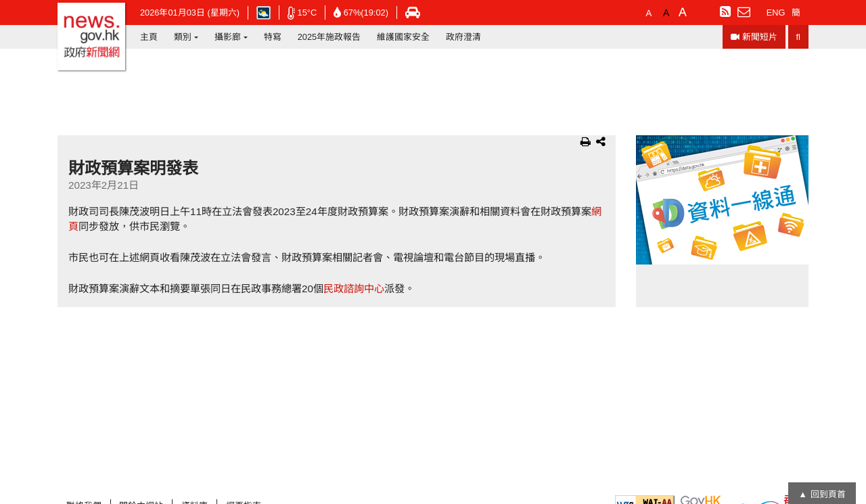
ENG (776, 13)
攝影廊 (228, 37)
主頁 (149, 37)
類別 (183, 37)
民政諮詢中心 (354, 289)
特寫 (273, 37)
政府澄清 (463, 37)
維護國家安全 (403, 37)
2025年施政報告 (329, 37)
